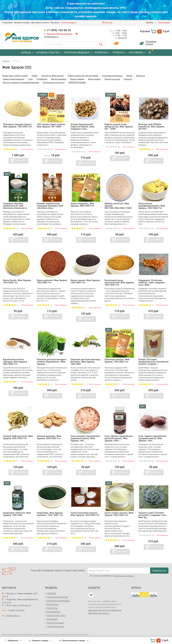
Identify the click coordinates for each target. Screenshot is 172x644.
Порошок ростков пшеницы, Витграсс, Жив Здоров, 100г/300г (86, 362)
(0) (45, 149)
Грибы (35, 76)
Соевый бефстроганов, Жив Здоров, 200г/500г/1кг (18, 437)
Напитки (128, 79)
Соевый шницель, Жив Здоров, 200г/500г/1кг (49, 437)
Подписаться (159, 571)
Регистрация (164, 23)
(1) (11, 149)
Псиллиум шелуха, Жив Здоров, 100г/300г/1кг (117, 361)
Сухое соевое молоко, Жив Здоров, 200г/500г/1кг (119, 514)
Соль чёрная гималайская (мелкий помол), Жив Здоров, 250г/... (119, 438)
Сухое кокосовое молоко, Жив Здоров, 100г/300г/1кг (85, 514)
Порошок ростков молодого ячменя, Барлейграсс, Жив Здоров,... (52, 362)
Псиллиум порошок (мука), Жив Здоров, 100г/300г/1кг (18, 125)
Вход (150, 23)
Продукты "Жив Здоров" (53, 76)
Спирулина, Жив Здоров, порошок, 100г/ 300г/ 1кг (50, 514)
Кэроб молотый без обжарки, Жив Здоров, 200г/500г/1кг (15, 362)
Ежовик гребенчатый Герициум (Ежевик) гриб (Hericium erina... (50, 206)
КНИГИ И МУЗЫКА (55, 623)
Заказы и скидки (22, 23)
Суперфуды (42, 79)
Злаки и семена (77, 79)
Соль (30, 79)
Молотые (141, 76)
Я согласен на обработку (111, 576)
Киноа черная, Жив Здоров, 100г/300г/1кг (85, 281)
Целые (129, 76)
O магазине (7, 23)
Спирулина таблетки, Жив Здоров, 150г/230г (17, 514)
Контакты (55, 23)
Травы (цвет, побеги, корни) (15, 76)
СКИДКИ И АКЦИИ (77, 82)
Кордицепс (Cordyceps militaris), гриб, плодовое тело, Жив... (151, 282)
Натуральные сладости (54, 82)
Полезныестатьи (151, 43)
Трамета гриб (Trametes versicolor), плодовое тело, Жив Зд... (152, 515)
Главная (6, 61)
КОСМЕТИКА (101, 53)
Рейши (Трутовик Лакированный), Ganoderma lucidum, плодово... (153, 362)
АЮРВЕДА (26, 53)
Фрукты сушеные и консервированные (21, 82)
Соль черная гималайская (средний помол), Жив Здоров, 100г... (152, 438)
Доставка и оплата (40, 23)
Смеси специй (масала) (14, 79)
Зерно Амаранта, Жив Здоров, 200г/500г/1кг (83, 205)
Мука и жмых (94, 79)
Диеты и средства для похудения (83, 76)
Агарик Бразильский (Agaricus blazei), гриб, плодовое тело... (83, 127)
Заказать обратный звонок (60, 34)
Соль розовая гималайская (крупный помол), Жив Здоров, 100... (85, 438)
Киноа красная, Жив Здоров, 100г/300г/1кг (52, 281)
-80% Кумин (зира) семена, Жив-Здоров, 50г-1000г (51, 125)
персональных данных (124, 576)
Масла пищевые (59, 79)
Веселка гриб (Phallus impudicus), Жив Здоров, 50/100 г (151, 127)
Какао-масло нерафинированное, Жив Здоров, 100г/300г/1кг (152, 206)
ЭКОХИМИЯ (52, 619)
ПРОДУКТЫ (118, 53)
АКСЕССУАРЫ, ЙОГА (56, 616)
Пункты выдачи (69, 23)
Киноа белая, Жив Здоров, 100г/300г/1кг (17, 281)
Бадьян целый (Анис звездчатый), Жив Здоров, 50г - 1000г (119, 127)
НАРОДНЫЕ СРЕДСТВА (47, 53)
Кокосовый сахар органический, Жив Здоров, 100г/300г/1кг (119, 282)
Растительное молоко (112, 76)
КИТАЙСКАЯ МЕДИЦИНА (77, 53)
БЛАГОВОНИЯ (136, 53)
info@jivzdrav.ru (51, 37)
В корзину (21, 160)
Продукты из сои (112, 79)
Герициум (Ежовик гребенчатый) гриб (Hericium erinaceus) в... (15, 206)
